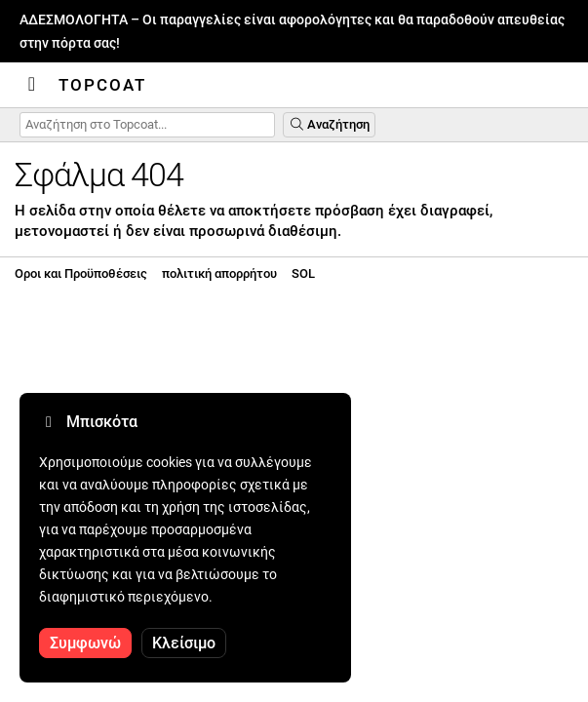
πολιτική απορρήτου (219, 273)
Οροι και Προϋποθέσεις (81, 273)
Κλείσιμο (184, 643)
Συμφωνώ (85, 643)
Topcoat (102, 85)
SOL (303, 273)
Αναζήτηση (329, 124)
